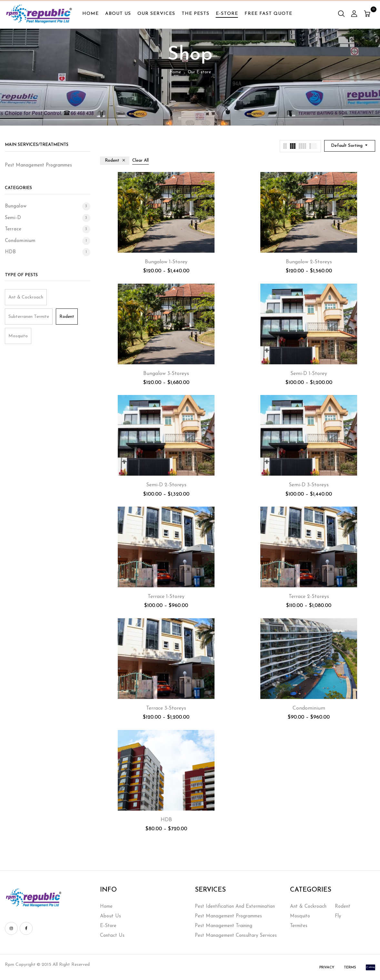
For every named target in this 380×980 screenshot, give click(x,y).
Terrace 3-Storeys (166, 708)
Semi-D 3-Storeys (309, 485)
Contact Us (112, 936)
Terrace (13, 229)
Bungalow (16, 206)
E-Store (108, 926)
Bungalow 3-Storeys (166, 374)
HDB (10, 252)
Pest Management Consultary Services (236, 936)
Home (175, 72)
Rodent (67, 317)
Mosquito (18, 336)
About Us (110, 916)
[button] (368, 14)
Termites (299, 926)
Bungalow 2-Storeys (309, 262)
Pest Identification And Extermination (235, 907)
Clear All (140, 161)
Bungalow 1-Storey (166, 262)
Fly (338, 916)
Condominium (20, 241)
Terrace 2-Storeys (309, 597)
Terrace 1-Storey (166, 597)
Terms (350, 968)
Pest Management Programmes (228, 916)
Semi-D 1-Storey (309, 374)
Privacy (327, 968)
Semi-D (13, 218)
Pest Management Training (224, 926)
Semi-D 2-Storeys (166, 485)
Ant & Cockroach (26, 297)
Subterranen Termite (29, 317)
